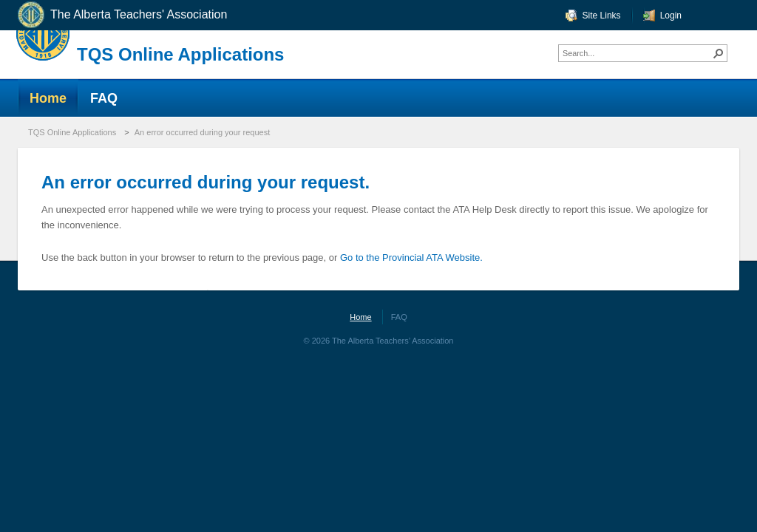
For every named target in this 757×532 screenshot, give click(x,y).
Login (671, 16)
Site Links (602, 16)
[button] (719, 53)
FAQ (399, 317)
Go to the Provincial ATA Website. (411, 258)
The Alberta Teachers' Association (122, 15)
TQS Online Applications (180, 54)
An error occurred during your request (202, 132)
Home (360, 317)
